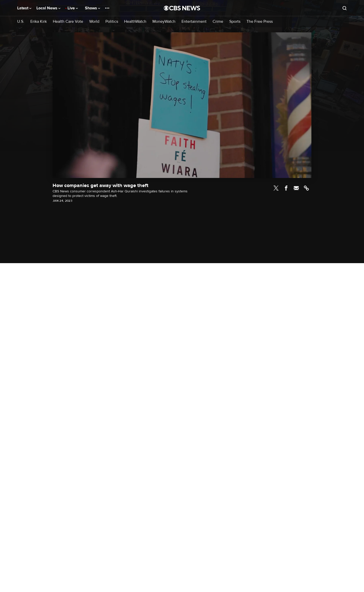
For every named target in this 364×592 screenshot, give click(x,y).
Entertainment (194, 22)
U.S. (21, 22)
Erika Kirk (39, 22)
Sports (235, 22)
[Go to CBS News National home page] (182, 8)
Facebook (286, 188)
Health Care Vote (68, 22)
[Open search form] (345, 8)
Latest (24, 8)
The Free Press (260, 22)
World (94, 22)
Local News (48, 8)
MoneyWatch (164, 22)
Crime (218, 22)
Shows (93, 8)
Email (296, 188)
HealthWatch (135, 22)
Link (306, 188)
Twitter (276, 188)
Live (73, 8)
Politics (112, 22)
